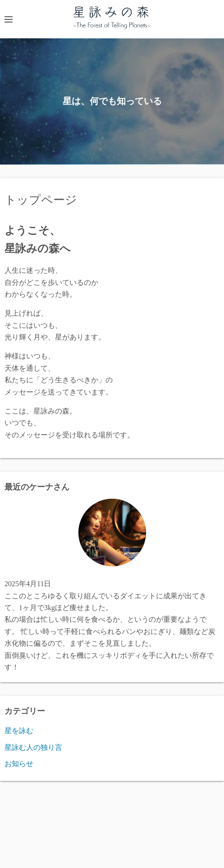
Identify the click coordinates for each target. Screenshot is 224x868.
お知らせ (19, 764)
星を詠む (19, 731)
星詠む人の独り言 (33, 747)
